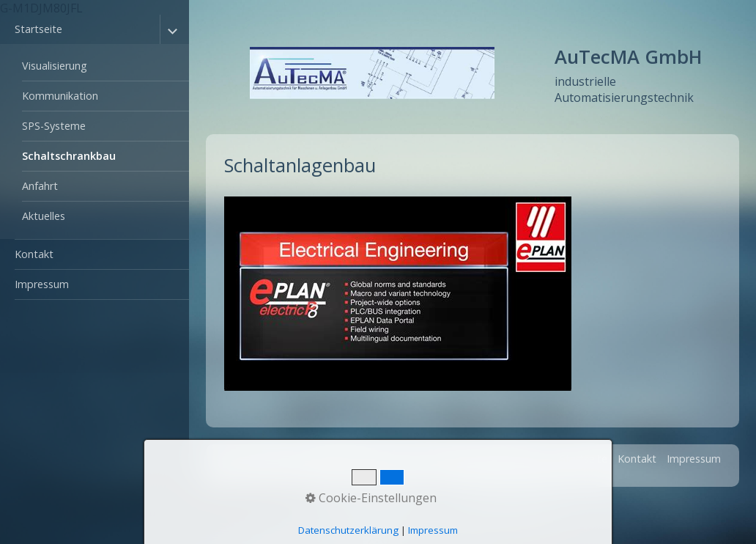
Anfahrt (40, 186)
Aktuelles (44, 216)
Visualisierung (55, 66)
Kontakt (34, 254)
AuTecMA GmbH (628, 57)
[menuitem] (94, 127)
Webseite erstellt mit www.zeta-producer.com (465, 473)
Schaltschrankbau (69, 156)
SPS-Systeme (54, 126)
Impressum (42, 284)
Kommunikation (60, 96)
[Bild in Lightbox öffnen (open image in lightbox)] (398, 294)
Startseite (38, 29)
